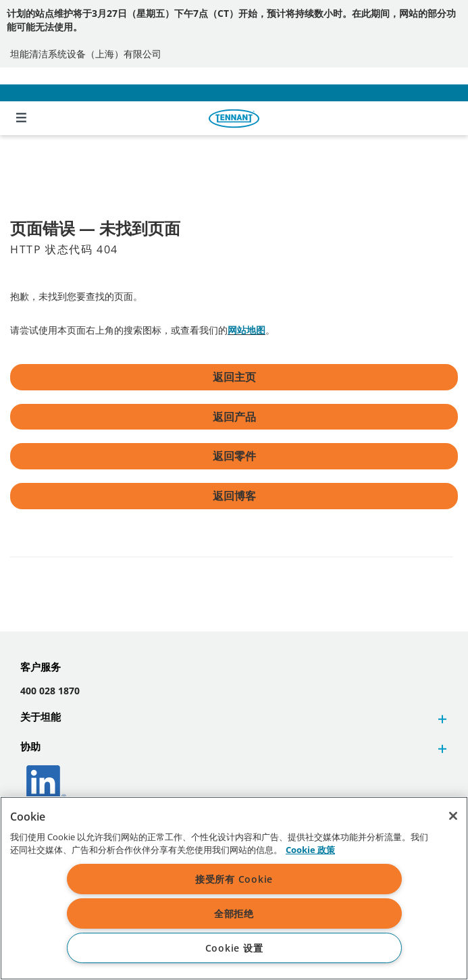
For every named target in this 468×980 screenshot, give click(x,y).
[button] (440, 719)
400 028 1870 (50, 691)
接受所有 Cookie (234, 879)
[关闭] (453, 816)
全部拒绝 (234, 913)
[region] (234, 888)
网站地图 (246, 330)
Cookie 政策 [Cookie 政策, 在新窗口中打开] (310, 850)
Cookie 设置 (234, 948)
